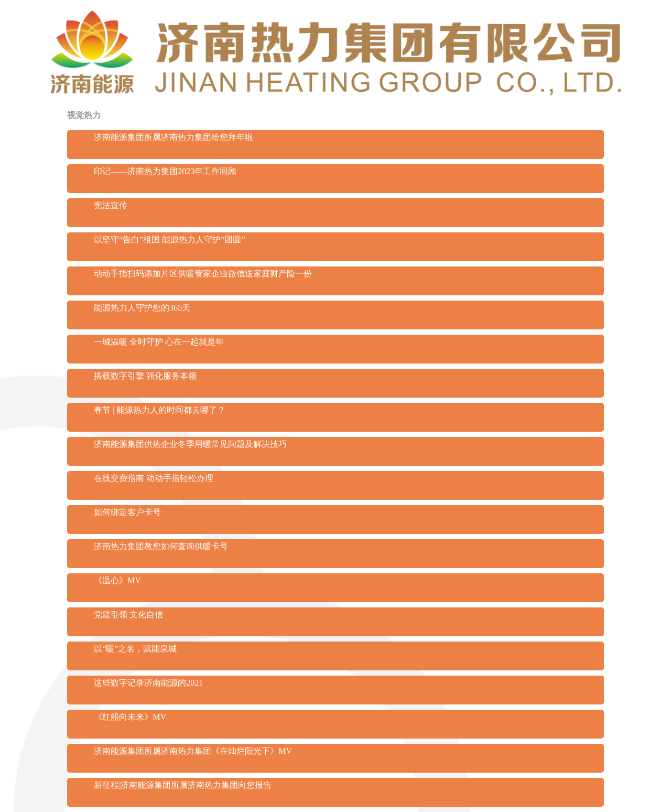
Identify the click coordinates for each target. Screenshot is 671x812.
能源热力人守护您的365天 (142, 308)
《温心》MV (117, 580)
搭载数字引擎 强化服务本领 (145, 376)
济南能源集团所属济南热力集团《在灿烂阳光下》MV (193, 751)
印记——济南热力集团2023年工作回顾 (165, 171)
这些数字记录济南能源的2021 (148, 683)
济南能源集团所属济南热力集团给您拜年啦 (174, 137)
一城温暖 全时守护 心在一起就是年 (159, 342)
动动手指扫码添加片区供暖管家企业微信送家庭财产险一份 (203, 274)
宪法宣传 (111, 205)
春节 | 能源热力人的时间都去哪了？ (160, 410)
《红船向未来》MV (130, 717)
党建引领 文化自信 (128, 615)
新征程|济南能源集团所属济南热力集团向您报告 (183, 785)
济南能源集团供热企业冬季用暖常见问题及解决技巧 (190, 444)
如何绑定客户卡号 (127, 512)
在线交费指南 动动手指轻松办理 (154, 478)
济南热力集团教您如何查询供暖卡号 (161, 546)
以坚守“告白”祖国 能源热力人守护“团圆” (169, 239)
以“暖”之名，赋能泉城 (135, 649)
